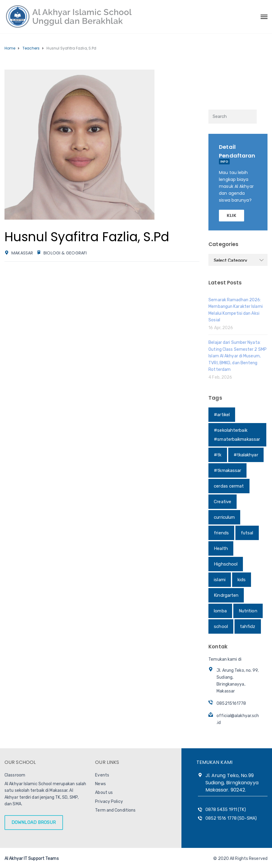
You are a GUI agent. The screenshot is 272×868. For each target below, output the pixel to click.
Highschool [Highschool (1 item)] (226, 564)
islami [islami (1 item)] (220, 580)
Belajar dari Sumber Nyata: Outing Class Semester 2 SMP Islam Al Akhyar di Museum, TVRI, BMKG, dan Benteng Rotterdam (238, 356)
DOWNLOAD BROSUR (34, 822)
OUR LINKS (107, 762)
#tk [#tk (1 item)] (218, 455)
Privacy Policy (109, 802)
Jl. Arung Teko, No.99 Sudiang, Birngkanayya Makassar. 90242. (232, 783)
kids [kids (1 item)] (242, 580)
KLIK (231, 215)
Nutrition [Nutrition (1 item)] (248, 611)
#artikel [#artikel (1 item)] (222, 415)
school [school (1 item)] (221, 626)
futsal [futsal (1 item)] (247, 533)
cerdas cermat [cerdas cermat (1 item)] (229, 486)
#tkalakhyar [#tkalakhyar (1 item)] (246, 455)
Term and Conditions (115, 810)
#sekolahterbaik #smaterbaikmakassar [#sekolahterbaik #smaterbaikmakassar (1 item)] (237, 435)
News (100, 784)
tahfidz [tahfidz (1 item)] (248, 626)
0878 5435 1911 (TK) (226, 810)
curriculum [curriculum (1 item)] (224, 517)
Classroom (15, 775)
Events (102, 775)
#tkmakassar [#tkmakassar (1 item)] (227, 470)
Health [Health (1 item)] (221, 548)
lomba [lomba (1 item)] (220, 611)
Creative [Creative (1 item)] (223, 502)
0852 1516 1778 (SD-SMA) (231, 818)
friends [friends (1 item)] (221, 533)
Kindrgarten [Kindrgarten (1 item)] (226, 595)
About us (104, 793)
